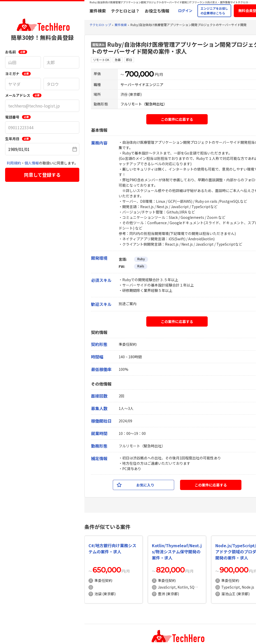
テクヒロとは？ (125, 11)
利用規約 (14, 163)
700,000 (139, 74)
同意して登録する (42, 175)
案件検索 (98, 11)
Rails (141, 266)
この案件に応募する (177, 119)
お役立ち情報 (157, 11)
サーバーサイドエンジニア (142, 85)
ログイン (185, 10)
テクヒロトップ (100, 25)
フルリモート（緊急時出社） (144, 104)
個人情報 (32, 163)
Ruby (141, 259)
